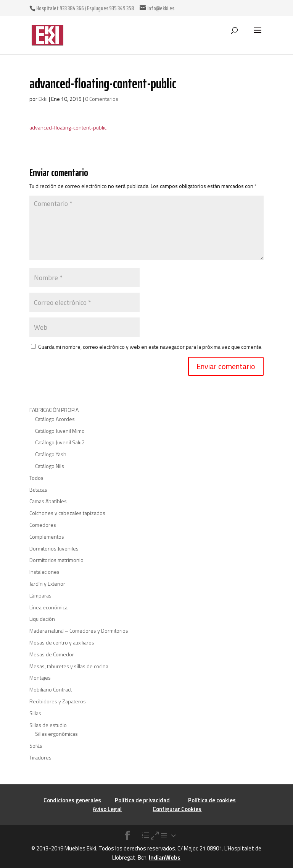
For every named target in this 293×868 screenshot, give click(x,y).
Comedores (43, 525)
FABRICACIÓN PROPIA (54, 410)
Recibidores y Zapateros (58, 701)
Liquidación (42, 619)
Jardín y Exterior (47, 584)
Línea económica (48, 607)
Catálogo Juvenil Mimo (60, 431)
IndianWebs (165, 857)
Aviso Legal (107, 809)
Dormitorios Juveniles (54, 548)
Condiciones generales (72, 800)
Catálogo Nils (50, 466)
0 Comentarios (102, 99)
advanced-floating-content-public (68, 127)
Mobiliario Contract (51, 689)
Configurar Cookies (177, 809)
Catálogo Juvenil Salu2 (60, 442)
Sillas (35, 713)
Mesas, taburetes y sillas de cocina (69, 666)
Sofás (36, 746)
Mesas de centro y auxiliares (62, 642)
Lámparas (40, 595)
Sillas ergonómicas (56, 734)
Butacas (38, 490)
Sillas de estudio (48, 725)
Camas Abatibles (48, 501)
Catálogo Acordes (55, 419)
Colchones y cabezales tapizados (67, 513)
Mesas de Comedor (52, 654)
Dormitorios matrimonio (56, 560)
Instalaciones (44, 572)
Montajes (40, 678)
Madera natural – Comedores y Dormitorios (79, 631)
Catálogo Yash (51, 454)
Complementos (47, 537)
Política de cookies (212, 800)
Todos (36, 478)
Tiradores (40, 757)
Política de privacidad (142, 800)
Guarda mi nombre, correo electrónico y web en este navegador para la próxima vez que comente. (150, 347)
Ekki (43, 99)
